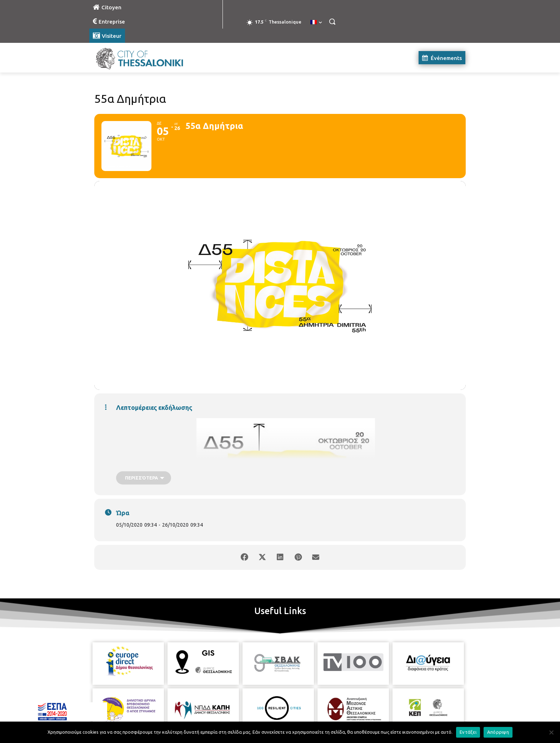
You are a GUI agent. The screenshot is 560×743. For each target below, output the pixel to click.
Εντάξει (468, 732)
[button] (332, 21)
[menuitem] (316, 22)
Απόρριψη (498, 732)
